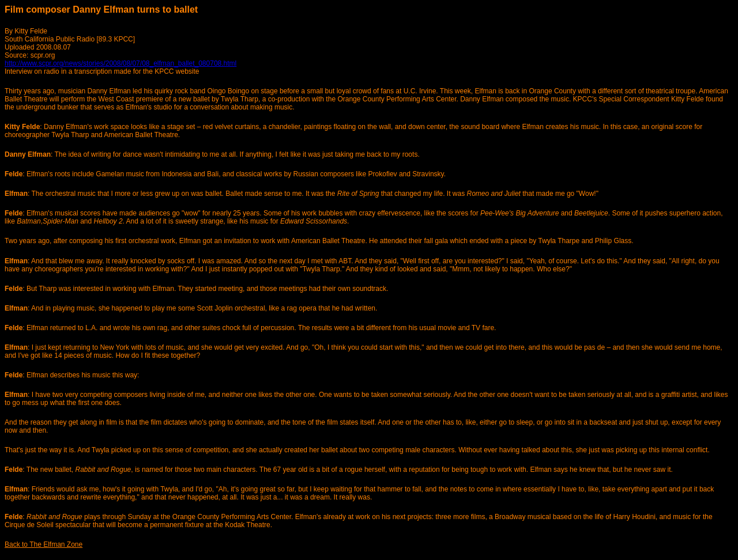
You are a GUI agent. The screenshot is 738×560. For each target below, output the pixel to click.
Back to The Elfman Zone (44, 544)
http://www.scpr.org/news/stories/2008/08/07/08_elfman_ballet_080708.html (121, 63)
